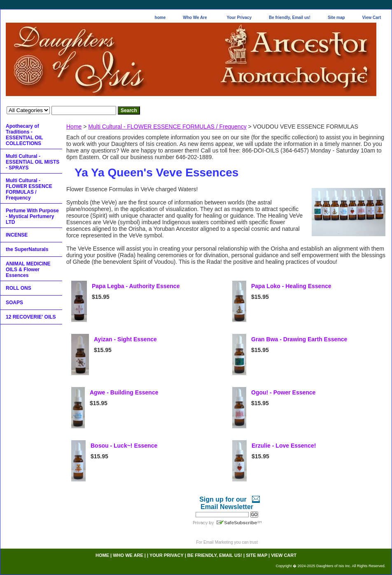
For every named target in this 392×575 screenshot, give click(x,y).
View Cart (372, 18)
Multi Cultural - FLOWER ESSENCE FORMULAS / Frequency (167, 127)
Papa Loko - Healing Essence (291, 286)
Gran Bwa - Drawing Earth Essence (299, 339)
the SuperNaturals (27, 249)
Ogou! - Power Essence (283, 392)
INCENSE (17, 235)
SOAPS (14, 303)
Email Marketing (218, 542)
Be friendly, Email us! (290, 18)
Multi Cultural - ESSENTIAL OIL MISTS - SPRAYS (33, 162)
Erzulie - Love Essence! (284, 446)
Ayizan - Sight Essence (125, 339)
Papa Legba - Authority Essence (136, 286)
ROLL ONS (19, 288)
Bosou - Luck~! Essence (124, 446)
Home (74, 127)
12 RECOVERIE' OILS (31, 317)
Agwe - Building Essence (124, 392)
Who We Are (195, 18)
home (160, 18)
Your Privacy (239, 18)
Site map (336, 18)
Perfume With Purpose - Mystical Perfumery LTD (32, 216)
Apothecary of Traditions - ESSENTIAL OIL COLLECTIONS (24, 135)
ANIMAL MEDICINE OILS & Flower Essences (28, 270)
